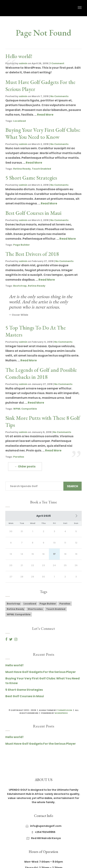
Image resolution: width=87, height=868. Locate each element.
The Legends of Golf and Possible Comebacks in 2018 (41, 373)
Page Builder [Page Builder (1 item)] (48, 606)
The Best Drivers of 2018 (32, 254)
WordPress (61, 715)
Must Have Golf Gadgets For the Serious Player (41, 674)
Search (72, 486)
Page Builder (21, 245)
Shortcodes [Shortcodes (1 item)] (35, 611)
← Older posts (25, 466)
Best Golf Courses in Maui (33, 213)
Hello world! (19, 56)
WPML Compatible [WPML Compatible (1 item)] (19, 617)
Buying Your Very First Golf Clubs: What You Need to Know (43, 133)
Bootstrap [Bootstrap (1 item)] (14, 606)
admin (23, 63)
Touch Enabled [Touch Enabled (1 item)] (56, 611)
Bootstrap (20, 286)
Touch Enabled (41, 169)
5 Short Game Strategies (31, 178)
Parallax (19, 457)
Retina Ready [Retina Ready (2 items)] (15, 611)
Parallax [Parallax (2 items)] (65, 606)
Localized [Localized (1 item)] (30, 606)
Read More (45, 115)
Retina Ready (22, 169)
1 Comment (57, 63)
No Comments (59, 96)
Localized (20, 121)
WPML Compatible (25, 409)
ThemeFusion (65, 712)
